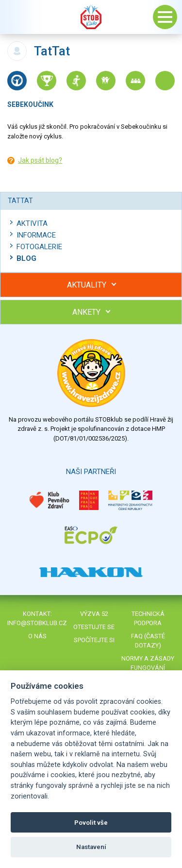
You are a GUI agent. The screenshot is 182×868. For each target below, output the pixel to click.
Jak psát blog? (40, 160)
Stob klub (91, 17)
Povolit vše (91, 823)
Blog (26, 258)
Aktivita (32, 223)
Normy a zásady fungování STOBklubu (148, 668)
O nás (37, 636)
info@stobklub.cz (37, 623)
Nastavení (91, 847)
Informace (36, 235)
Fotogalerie (39, 247)
